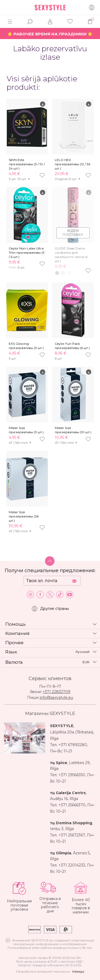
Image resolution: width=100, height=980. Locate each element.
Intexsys (78, 971)
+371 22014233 (72, 865)
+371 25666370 (72, 805)
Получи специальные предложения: (50, 571)
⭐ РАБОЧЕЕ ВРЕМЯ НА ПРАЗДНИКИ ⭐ (50, 34)
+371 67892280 (73, 745)
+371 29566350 (72, 775)
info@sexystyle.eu (56, 698)
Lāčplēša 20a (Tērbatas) (72, 732)
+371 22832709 (56, 692)
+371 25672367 (72, 835)
